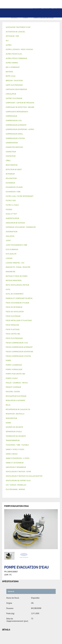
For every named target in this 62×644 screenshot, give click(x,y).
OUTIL (8, 289)
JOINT (8, 240)
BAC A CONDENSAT (13, 67)
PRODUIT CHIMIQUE (13, 387)
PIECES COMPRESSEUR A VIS (17, 343)
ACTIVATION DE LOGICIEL (16, 32)
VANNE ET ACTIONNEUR (15, 463)
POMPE (8, 360)
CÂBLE (8, 160)
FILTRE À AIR (11, 200)
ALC (7, 40)
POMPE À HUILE (12, 378)
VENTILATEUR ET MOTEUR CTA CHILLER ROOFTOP (24, 476)
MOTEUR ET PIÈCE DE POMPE (17, 276)
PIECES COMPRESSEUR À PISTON (18, 356)
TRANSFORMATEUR (13, 440)
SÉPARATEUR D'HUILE (14, 432)
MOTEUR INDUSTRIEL (14, 280)
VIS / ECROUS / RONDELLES (16, 485)
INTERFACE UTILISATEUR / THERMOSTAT (21, 227)
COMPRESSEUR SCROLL (14, 134)
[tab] (31, 27)
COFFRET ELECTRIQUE (14, 98)
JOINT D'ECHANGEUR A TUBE (17, 245)
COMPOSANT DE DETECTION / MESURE (20, 107)
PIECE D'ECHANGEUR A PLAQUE (18, 303)
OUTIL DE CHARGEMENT (15, 294)
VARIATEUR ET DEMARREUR (16, 467)
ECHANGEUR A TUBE (13, 192)
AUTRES (9, 45)
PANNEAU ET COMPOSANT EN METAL (19, 298)
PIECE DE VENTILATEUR (15, 312)
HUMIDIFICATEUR (12, 218)
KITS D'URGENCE (12, 249)
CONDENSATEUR (12, 143)
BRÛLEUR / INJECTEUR (14, 80)
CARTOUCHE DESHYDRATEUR (16, 89)
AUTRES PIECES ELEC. (14, 54)
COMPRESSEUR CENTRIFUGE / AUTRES (20, 129)
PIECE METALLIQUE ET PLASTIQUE (19, 320)
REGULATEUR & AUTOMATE (15, 400)
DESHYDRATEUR (12, 165)
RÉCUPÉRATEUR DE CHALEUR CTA (18, 409)
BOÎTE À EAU (11, 76)
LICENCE (9, 258)
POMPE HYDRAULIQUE (14, 369)
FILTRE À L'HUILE (12, 205)
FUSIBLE (9, 209)
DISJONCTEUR (11, 178)
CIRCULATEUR (11, 94)
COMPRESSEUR (11, 116)
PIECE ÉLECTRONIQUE (14, 338)
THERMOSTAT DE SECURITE (16, 436)
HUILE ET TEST (11, 214)
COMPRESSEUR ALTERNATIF (16, 125)
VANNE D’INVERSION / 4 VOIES (18, 458)
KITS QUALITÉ (11, 254)
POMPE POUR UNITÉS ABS (15, 374)
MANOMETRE (11, 272)
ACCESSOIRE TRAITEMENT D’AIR (18, 27)
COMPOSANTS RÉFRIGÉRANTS (17, 112)
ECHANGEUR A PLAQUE (14, 187)
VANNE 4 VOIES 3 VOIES (15, 449)
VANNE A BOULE (12, 454)
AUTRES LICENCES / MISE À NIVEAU (19, 49)
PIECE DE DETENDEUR (14, 307)
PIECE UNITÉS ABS (13, 334)
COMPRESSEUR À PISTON (15, 138)
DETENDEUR (10, 174)
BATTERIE (9, 72)
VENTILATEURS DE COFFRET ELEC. (18, 480)
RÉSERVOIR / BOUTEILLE (15, 414)
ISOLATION (10, 236)
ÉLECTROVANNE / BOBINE (15, 489)
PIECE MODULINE (12, 325)
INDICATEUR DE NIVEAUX (15, 223)
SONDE (8, 423)
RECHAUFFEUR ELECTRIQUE (16, 396)
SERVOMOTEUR (11, 418)
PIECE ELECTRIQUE (13, 316)
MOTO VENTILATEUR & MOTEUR (17, 285)
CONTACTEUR (11, 156)
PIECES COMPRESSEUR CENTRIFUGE (19, 352)
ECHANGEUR (10, 183)
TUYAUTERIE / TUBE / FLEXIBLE (17, 445)
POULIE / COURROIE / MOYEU (17, 383)
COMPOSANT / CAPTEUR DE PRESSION (20, 103)
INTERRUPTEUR (12, 232)
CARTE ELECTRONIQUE (14, 85)
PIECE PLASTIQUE (13, 329)
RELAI (8, 405)
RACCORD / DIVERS (13, 392)
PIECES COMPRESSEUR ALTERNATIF (19, 347)
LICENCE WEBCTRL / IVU (15, 263)
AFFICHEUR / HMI (12, 36)
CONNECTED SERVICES (14, 147)
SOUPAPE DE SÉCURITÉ (14, 427)
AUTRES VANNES (12, 63)
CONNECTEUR (11, 152)
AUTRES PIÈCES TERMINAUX (16, 58)
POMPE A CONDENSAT (14, 365)
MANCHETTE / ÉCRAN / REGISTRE (18, 267)
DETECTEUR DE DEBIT (14, 169)
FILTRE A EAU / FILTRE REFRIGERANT (20, 196)
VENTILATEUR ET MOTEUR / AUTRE (18, 471)
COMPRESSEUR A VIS (14, 120)
